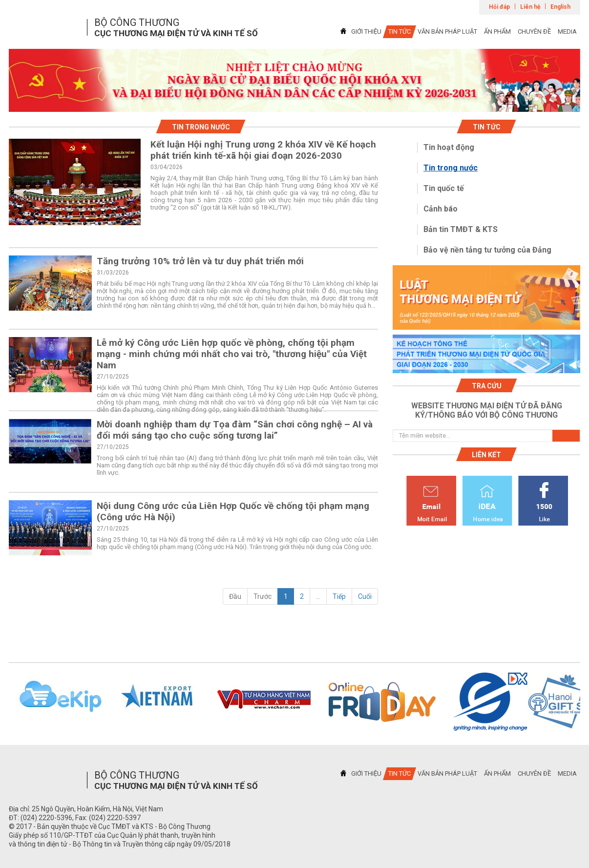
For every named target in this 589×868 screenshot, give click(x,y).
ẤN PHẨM (497, 32)
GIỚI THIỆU (366, 32)
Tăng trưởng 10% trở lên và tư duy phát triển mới (200, 261)
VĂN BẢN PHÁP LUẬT (447, 32)
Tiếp (339, 596)
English (560, 7)
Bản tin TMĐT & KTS (461, 229)
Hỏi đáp (499, 7)
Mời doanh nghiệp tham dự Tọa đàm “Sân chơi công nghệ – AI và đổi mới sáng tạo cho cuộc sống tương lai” (235, 430)
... (318, 596)
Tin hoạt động (449, 147)
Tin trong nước (451, 168)
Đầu (235, 596)
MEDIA (567, 32)
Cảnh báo (441, 209)
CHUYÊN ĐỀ (534, 32)
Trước (263, 596)
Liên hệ (530, 7)
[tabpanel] (294, 80)
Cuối (365, 596)
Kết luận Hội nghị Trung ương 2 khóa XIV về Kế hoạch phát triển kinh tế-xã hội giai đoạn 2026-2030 (263, 150)
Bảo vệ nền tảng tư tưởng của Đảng (487, 250)
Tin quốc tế (444, 188)
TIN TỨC (400, 32)
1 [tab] (294, 103)
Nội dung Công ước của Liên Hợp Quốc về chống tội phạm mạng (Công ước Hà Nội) (233, 511)
